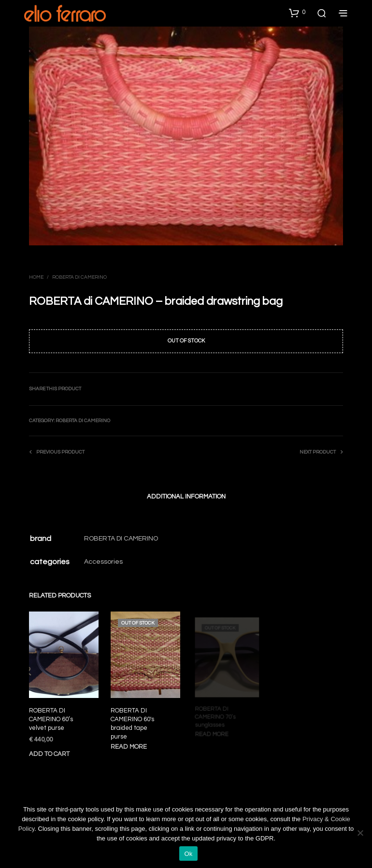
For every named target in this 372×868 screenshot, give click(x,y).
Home (36, 277)
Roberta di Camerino (79, 277)
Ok (188, 854)
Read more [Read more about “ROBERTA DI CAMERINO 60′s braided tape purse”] (130, 744)
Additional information (186, 497)
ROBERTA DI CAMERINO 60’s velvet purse (51, 719)
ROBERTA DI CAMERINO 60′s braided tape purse (133, 722)
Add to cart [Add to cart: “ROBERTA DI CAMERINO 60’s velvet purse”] (49, 754)
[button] (297, 13)
